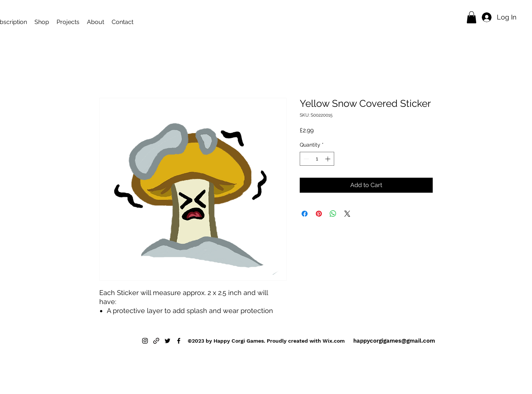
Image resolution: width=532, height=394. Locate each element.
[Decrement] (306, 159)
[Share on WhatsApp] (333, 214)
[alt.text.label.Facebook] (179, 341)
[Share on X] (347, 214)
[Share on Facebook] (305, 214)
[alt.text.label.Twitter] (167, 341)
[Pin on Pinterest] (319, 214)
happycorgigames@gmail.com (394, 341)
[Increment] (328, 159)
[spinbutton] (317, 159)
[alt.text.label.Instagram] (145, 341)
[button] (471, 17)
